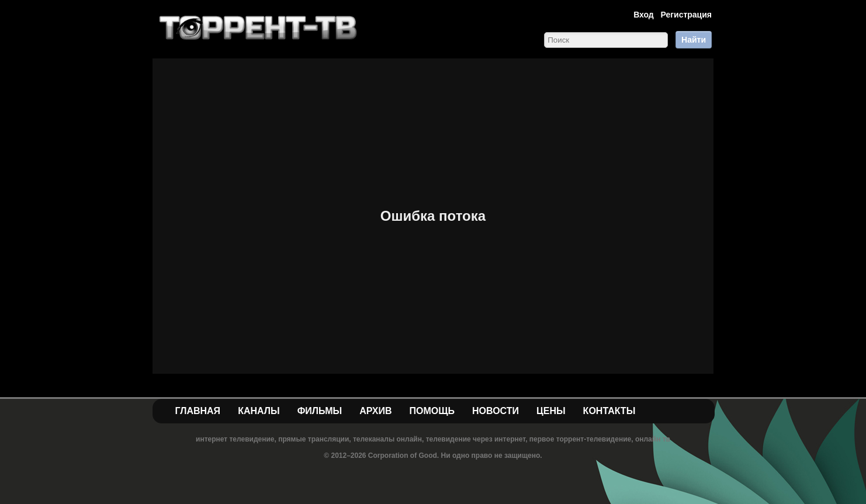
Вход (644, 15)
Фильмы (320, 411)
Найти (694, 40)
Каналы (259, 411)
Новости (496, 411)
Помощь (432, 411)
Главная (198, 411)
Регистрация (686, 15)
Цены (551, 411)
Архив (375, 411)
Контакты (609, 411)
